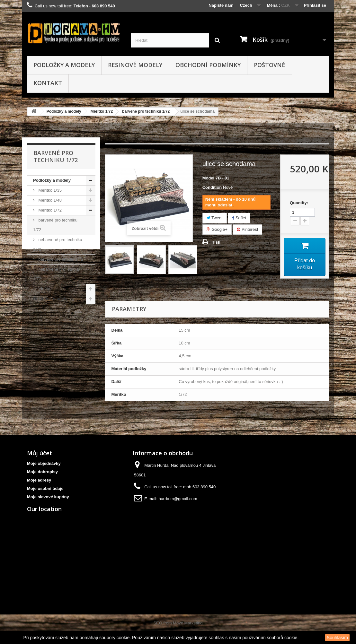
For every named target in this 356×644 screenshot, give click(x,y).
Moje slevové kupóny (48, 497)
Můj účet (40, 453)
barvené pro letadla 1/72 (60, 259)
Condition (212, 187)
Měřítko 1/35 (49, 190)
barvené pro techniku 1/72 (146, 111)
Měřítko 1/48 (49, 200)
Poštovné (270, 65)
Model (209, 178)
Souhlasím (337, 638)
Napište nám (221, 5)
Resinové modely (135, 65)
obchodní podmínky (208, 65)
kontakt (48, 83)
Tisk (216, 242)
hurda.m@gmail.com (178, 499)
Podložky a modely (64, 65)
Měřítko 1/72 (102, 111)
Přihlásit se (315, 5)
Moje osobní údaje (45, 488)
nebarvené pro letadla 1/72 (56, 274)
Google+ (217, 229)
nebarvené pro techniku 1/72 (58, 244)
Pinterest (247, 229)
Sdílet (239, 218)
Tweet (215, 218)
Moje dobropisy (42, 472)
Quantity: (299, 203)
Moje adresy (39, 480)
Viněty (44, 289)
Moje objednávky (44, 463)
